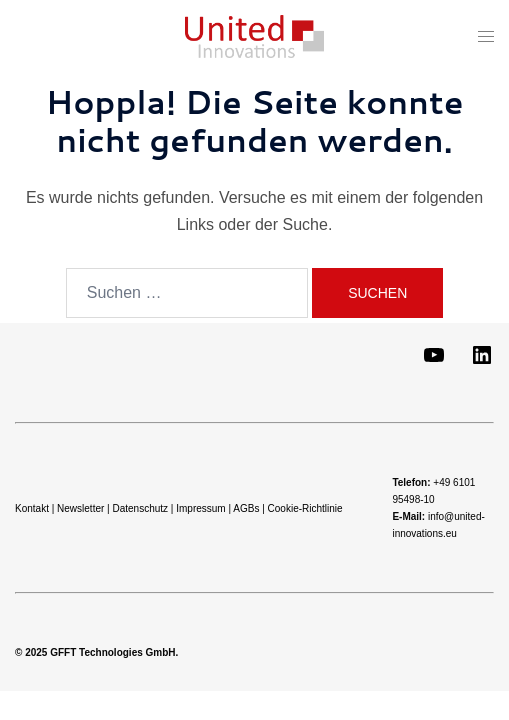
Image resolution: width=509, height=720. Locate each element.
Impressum (200, 508)
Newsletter (80, 508)
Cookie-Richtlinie (305, 508)
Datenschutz (140, 508)
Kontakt (32, 508)
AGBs (246, 508)
